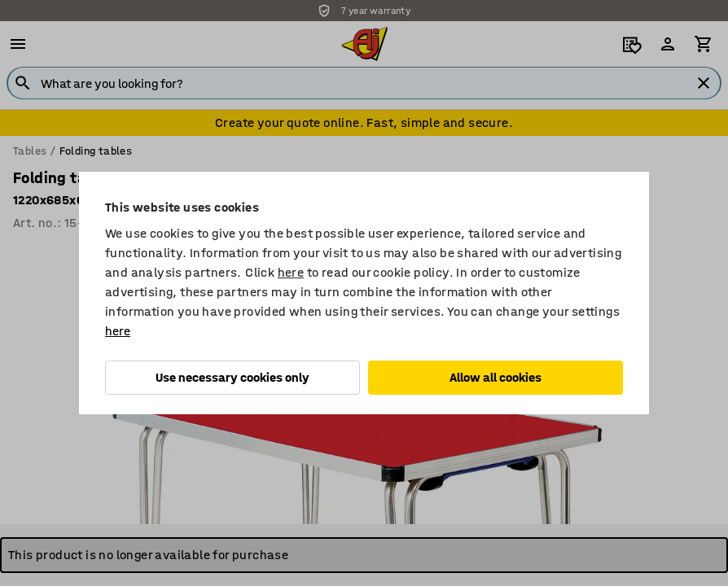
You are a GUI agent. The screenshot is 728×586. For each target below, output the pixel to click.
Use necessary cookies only (232, 377)
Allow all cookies (496, 377)
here (291, 272)
